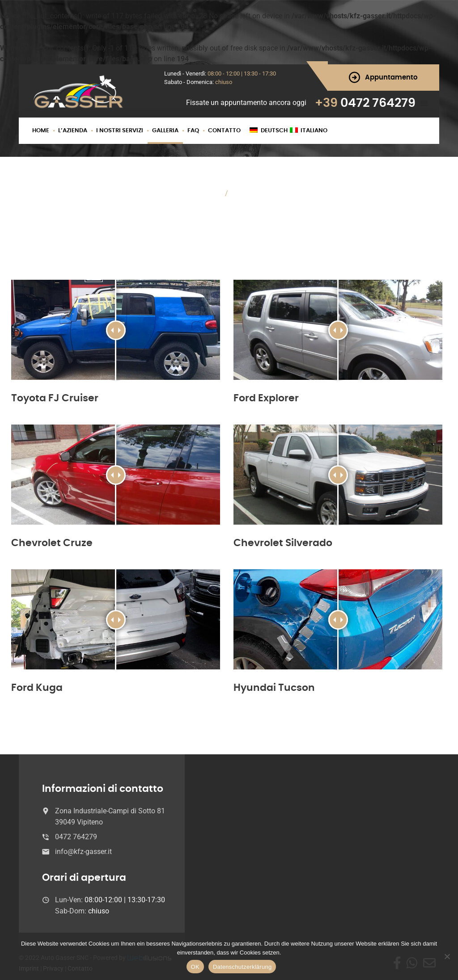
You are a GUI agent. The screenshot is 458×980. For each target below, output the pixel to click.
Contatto (224, 131)
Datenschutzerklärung (242, 967)
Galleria (165, 131)
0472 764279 (378, 103)
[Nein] (447, 956)
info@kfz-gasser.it (83, 852)
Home (41, 131)
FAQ (193, 131)
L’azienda (73, 131)
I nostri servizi (120, 131)
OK (195, 967)
